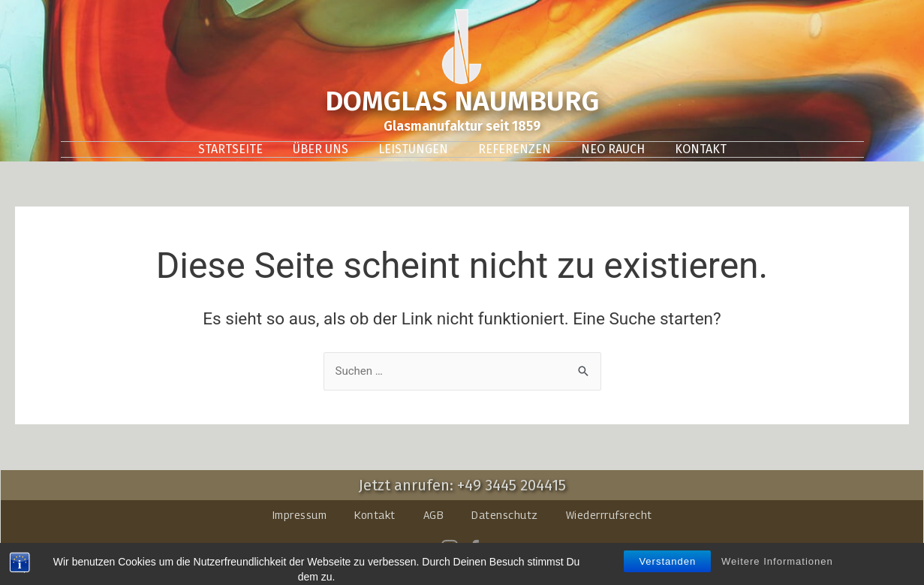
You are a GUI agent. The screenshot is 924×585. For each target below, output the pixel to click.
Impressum (300, 515)
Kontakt (701, 149)
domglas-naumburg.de (443, 568)
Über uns (321, 149)
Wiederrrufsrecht (609, 515)
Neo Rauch (613, 149)
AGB (434, 515)
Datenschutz (505, 515)
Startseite (230, 149)
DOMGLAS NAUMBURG (462, 101)
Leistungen (413, 149)
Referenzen (515, 149)
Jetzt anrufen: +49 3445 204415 (462, 485)
